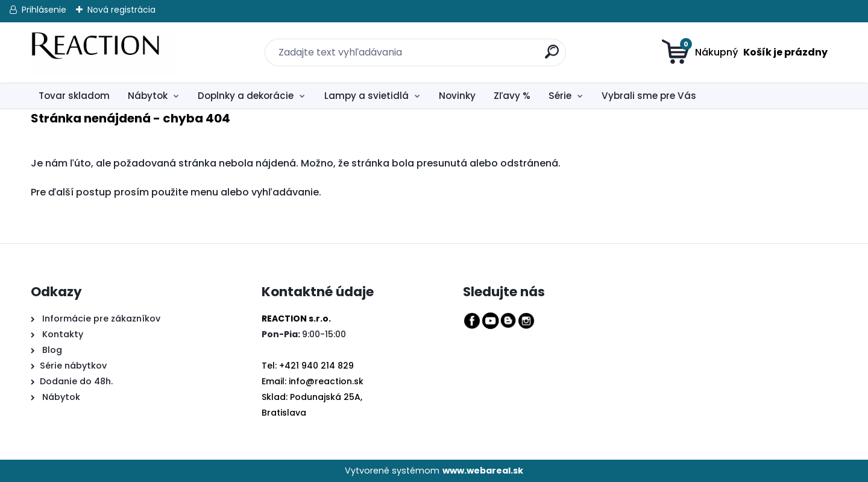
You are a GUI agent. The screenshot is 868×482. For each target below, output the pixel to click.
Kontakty (63, 334)
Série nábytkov (73, 366)
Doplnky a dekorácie (246, 96)
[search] (544, 45)
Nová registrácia (121, 10)
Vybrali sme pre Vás (649, 96)
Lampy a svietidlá (366, 96)
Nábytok (148, 96)
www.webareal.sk (483, 471)
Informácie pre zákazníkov (100, 319)
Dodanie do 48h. (76, 381)
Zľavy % (512, 96)
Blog (51, 350)
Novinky (457, 96)
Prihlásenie (44, 10)
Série (560, 96)
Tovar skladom (74, 96)
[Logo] (105, 52)
